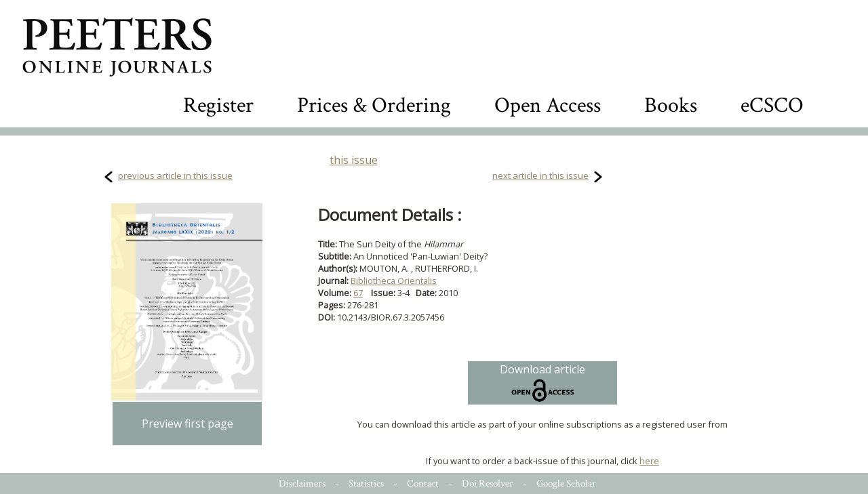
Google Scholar (566, 483)
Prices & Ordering (374, 105)
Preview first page (188, 424)
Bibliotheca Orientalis (394, 281)
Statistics (366, 483)
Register (218, 105)
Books (671, 105)
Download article (542, 383)
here (649, 461)
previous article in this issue (175, 176)
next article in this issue (540, 176)
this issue (354, 160)
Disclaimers (302, 483)
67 (358, 293)
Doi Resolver (488, 483)
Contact (423, 483)
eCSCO (772, 105)
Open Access (548, 105)
